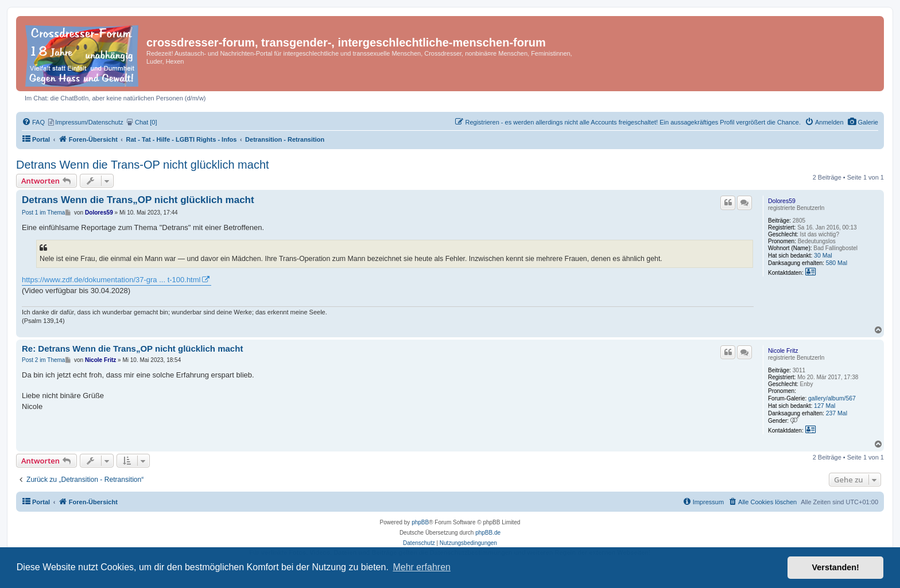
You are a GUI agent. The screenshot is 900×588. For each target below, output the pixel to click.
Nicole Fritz (783, 351)
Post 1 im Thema (43, 213)
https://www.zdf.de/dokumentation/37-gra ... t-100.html (111, 280)
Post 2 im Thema (43, 360)
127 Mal (825, 406)
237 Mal (837, 413)
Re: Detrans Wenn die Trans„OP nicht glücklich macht (132, 348)
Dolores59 (782, 201)
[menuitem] (863, 122)
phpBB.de (488, 533)
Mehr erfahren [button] (422, 567)
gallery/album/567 (832, 398)
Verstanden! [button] (836, 567)
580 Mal (837, 263)
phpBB (420, 522)
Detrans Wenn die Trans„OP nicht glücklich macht (138, 200)
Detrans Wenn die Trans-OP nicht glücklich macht (143, 165)
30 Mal (823, 255)
